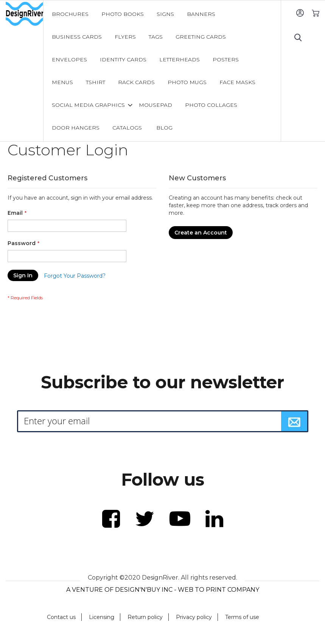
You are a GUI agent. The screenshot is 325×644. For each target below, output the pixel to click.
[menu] (162, 71)
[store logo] (24, 14)
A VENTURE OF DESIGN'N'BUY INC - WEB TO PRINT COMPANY (163, 590)
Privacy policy (194, 617)
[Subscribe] (294, 421)
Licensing (102, 617)
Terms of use (242, 617)
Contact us (61, 617)
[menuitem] (70, 14)
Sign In (300, 13)
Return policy (145, 617)
